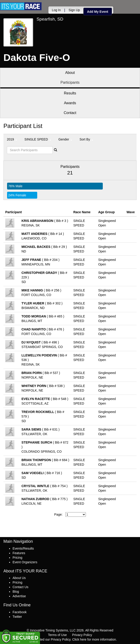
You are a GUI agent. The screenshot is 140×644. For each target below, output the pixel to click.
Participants (70, 82)
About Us (19, 578)
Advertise (19, 596)
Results (70, 93)
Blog (16, 592)
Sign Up (74, 10)
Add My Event (98, 12)
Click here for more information (94, 639)
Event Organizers (25, 562)
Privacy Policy (82, 635)
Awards (70, 103)
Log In (56, 10)
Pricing (17, 558)
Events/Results (23, 548)
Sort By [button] (86, 139)
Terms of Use (57, 635)
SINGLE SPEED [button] (38, 139)
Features (19, 553)
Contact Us (20, 587)
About (70, 73)
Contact (70, 113)
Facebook (20, 612)
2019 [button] (12, 139)
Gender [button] (65, 139)
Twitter (17, 617)
